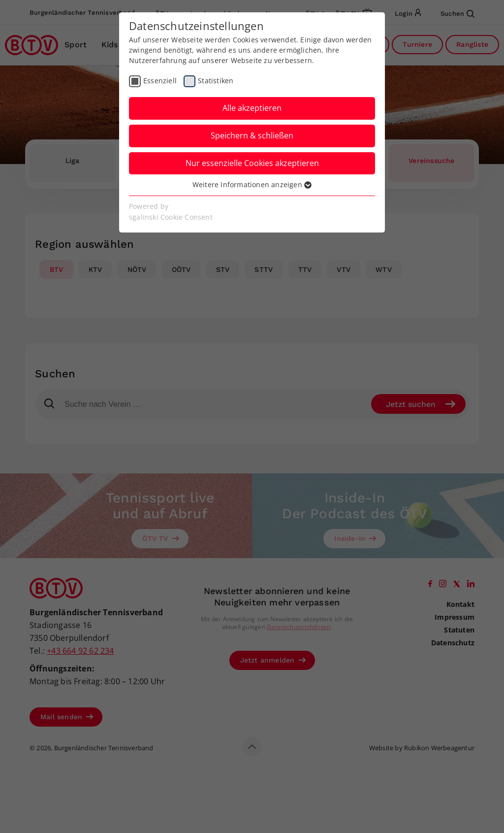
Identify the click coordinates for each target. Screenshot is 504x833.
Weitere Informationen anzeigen (252, 184)
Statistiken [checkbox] (216, 81)
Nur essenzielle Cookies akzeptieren (252, 163)
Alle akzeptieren (252, 108)
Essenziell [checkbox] (160, 81)
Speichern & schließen (252, 135)
